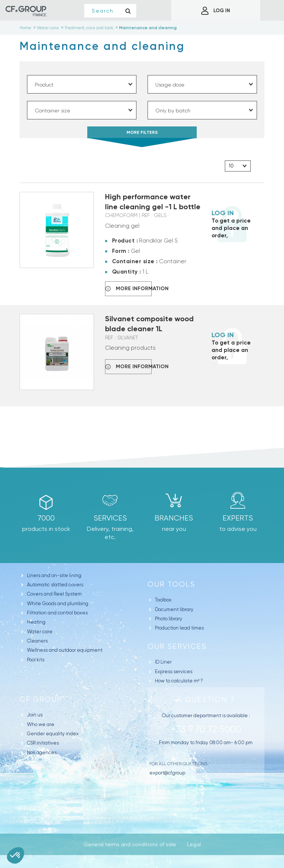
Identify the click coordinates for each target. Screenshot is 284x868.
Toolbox (163, 600)
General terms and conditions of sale (130, 844)
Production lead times (179, 628)
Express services (174, 672)
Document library (174, 609)
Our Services (177, 646)
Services (110, 518)
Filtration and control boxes (57, 613)
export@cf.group (167, 773)
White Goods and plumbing (58, 603)
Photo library (169, 619)
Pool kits (36, 660)
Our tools (171, 584)
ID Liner (163, 662)
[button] (16, 855)
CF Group (41, 699)
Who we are (41, 724)
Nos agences (42, 752)
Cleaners (37, 641)
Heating (36, 622)
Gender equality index (53, 734)
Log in (223, 213)
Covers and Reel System (54, 594)
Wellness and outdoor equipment (65, 650)
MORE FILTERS (142, 134)
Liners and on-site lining (54, 575)
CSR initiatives (43, 743)
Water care (40, 632)
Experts (238, 518)
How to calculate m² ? (179, 681)
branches (174, 518)
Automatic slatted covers (55, 585)
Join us (35, 715)
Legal (194, 844)
